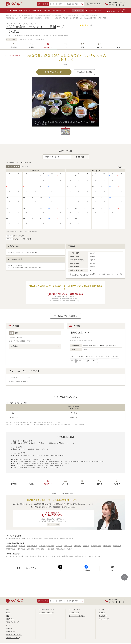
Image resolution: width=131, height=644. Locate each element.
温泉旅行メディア (59, 11)
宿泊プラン (49, 18)
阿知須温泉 (21, 549)
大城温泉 (22, 546)
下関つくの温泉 (11, 546)
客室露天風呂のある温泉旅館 (73, 556)
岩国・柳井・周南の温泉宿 (32, 539)
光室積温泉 (117, 546)
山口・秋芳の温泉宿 (51, 539)
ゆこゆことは (104, 610)
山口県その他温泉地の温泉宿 (88, 15)
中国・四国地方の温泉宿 (42, 15)
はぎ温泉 (59, 546)
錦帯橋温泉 (40, 549)
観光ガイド (37, 11)
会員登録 (9, 628)
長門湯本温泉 (10, 549)
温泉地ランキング (12, 622)
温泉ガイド (28, 11)
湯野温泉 (78, 546)
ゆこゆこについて (95, 4)
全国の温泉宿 (28, 15)
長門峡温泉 (107, 546)
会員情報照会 (10, 631)
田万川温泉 (68, 546)
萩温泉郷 (51, 546)
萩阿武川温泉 (96, 546)
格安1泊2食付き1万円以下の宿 (17, 556)
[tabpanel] (65, 102)
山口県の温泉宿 (57, 15)
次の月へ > (122, 167)
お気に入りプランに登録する (65, 316)
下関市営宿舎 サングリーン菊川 (17, 18)
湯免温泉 (42, 546)
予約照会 (94, 11)
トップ (9, 11)
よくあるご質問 (75, 610)
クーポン (47, 11)
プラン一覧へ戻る (14, 56)
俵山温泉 (86, 546)
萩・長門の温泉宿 (67, 539)
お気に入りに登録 (84, 72)
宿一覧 (15, 11)
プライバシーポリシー (77, 616)
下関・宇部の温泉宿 (70, 15)
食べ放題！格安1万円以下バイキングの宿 (45, 556)
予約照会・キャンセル (14, 635)
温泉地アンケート (46, 613)
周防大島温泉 (32, 546)
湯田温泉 (31, 549)
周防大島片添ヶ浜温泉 (64, 549)
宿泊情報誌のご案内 (46, 610)
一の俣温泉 (50, 549)
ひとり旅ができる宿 (92, 556)
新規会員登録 (78, 10)
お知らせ (102, 613)
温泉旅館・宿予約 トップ (13, 15)
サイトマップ (104, 619)
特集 (21, 11)
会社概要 (102, 616)
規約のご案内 (74, 613)
